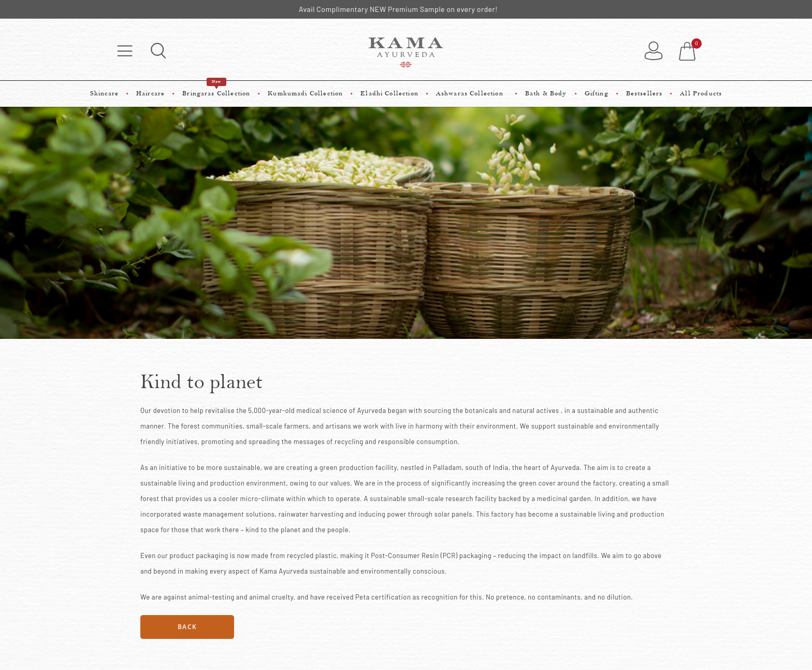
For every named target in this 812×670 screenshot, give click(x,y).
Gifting (597, 94)
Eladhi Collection (389, 94)
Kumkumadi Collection (305, 94)
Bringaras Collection (216, 89)
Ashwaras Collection (472, 94)
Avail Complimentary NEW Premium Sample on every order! (398, 9)
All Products (701, 94)
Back (187, 627)
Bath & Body (546, 94)
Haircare (150, 94)
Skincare (104, 94)
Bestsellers (644, 94)
